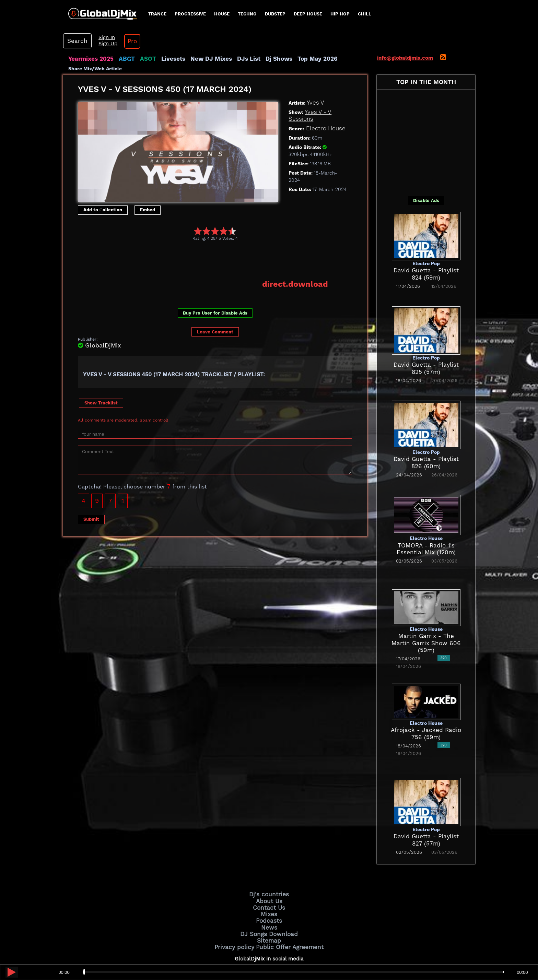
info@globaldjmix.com (405, 32)
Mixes (269, 885)
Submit (91, 491)
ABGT (121, 33)
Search (411, 13)
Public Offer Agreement (287, 914)
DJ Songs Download (269, 902)
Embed (148, 183)
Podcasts (269, 891)
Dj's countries (269, 867)
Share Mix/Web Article (95, 42)
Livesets (163, 33)
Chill (365, 14)
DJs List (230, 33)
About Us (269, 873)
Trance (157, 14)
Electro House (323, 102)
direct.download (300, 257)
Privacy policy (239, 914)
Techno (247, 14)
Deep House (308, 14)
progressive (190, 14)
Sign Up (438, 16)
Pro (460, 14)
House (222, 14)
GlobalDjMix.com (231, 951)
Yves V (314, 76)
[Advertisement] (203, 233)
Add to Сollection (103, 183)
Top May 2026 (292, 33)
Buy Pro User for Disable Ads (215, 285)
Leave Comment (215, 304)
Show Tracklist (101, 375)
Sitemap (269, 908)
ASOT (140, 33)
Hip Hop (340, 14)
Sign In (437, 10)
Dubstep (275, 14)
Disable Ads (426, 174)
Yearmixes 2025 (88, 33)
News (269, 897)
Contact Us (269, 879)
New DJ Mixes (197, 33)
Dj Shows (258, 33)
